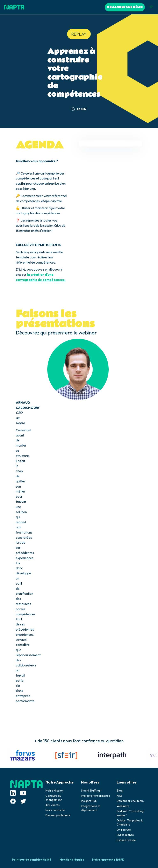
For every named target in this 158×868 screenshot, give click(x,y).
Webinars (123, 806)
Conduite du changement (54, 798)
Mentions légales (72, 860)
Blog (120, 791)
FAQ (119, 796)
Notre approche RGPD (108, 860)
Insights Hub (89, 801)
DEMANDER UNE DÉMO (125, 7)
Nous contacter (56, 810)
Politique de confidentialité (32, 860)
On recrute (124, 830)
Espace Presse (126, 840)
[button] (151, 7)
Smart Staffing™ (91, 791)
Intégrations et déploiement (91, 808)
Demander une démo (130, 801)
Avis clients (53, 805)
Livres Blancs (125, 835)
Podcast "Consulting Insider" (130, 813)
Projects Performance (96, 796)
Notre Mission (55, 791)
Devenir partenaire (58, 815)
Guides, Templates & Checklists (130, 822)
